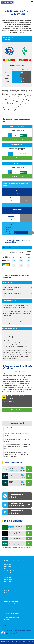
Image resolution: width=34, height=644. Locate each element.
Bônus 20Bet (7, 593)
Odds (23, 641)
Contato (22, 627)
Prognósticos (30, 641)
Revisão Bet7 (7, 581)
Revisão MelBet (8, 577)
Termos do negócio (14, 627)
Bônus (13, 641)
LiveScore (6, 606)
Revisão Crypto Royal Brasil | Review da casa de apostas (17, 435)
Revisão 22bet (8, 569)
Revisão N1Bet (8, 579)
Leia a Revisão (13, 470)
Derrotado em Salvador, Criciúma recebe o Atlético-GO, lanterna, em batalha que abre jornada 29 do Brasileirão (16, 454)
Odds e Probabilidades (10, 604)
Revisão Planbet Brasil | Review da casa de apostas (16, 429)
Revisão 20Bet (8, 566)
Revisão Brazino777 (9, 571)
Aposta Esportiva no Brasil (11, 602)
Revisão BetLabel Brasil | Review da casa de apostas (17, 440)
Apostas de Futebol (9, 619)
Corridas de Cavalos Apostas (12, 617)
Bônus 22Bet (7, 591)
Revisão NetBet (8, 573)
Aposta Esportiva (5, 641)
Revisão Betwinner (9, 575)
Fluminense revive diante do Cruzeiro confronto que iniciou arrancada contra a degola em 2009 (17, 447)
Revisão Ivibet (7, 564)
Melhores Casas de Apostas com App (14, 608)
